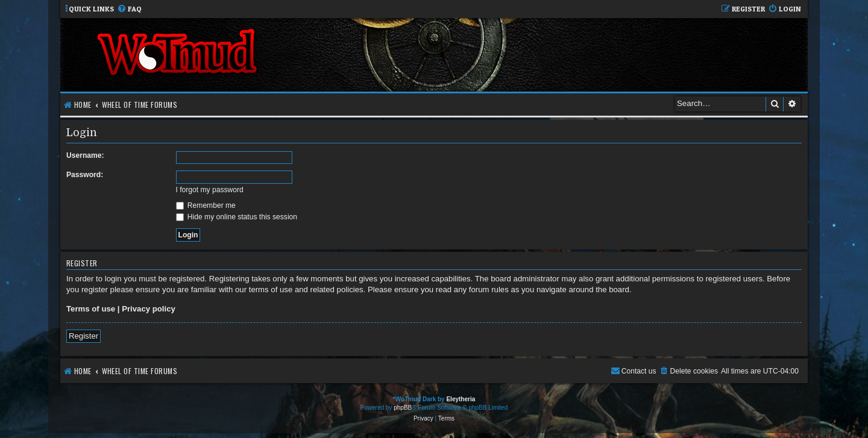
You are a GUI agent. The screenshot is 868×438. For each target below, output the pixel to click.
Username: (85, 155)
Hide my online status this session (237, 217)
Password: (85, 175)
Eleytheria (461, 399)
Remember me (206, 205)
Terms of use (91, 309)
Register (83, 336)
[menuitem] (129, 9)
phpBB (403, 408)
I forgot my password (210, 190)
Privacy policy (149, 309)
